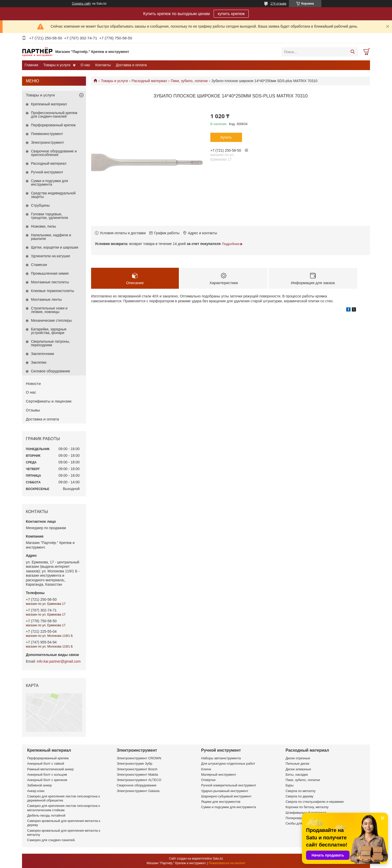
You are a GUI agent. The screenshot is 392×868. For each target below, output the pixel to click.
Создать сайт (81, 4)
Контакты (103, 65)
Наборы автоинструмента (221, 758)
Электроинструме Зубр (134, 764)
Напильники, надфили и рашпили (51, 237)
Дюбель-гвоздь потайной (46, 815)
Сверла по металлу (301, 791)
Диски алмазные (298, 769)
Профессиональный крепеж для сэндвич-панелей (54, 115)
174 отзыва (278, 4)
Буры (290, 785)
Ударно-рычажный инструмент (225, 791)
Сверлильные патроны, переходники (50, 343)
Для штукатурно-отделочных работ (228, 764)
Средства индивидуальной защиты (53, 195)
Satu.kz (218, 859)
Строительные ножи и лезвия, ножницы (49, 310)
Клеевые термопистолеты (52, 291)
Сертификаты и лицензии (49, 401)
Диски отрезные (298, 758)
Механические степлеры (51, 320)
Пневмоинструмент (47, 134)
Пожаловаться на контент (227, 863)
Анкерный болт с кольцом (47, 775)
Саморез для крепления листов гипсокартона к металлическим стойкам (63, 808)
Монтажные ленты (46, 299)
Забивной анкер (40, 785)
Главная (31, 65)
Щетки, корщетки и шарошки (55, 247)
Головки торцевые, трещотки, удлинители (50, 216)
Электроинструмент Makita (137, 775)
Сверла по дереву (300, 796)
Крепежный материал (49, 104)
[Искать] (352, 52)
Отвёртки (208, 780)
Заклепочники (42, 354)
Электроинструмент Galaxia (138, 791)
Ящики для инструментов (221, 802)
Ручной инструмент (47, 172)
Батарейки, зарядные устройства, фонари (49, 331)
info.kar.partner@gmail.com (59, 661)
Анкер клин (36, 791)
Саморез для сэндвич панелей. (51, 840)
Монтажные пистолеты (50, 282)
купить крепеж (231, 14)
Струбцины (40, 205)
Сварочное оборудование (137, 785)
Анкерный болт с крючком (47, 780)
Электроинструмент (47, 142)
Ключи (206, 769)
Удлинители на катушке (51, 256)
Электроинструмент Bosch (137, 769)
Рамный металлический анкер (50, 769)
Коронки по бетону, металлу (307, 807)
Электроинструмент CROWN (139, 758)
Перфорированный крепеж (53, 125)
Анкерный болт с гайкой (46, 764)
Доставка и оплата (131, 65)
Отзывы (33, 410)
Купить (226, 137)
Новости (33, 383)
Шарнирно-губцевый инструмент (226, 796)
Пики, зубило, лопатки (189, 81)
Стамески (39, 265)
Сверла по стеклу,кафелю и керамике (315, 802)
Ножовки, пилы (43, 226)
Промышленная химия (50, 273)
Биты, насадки (297, 775)
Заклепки (39, 362)
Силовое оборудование (51, 371)
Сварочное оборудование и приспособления (54, 153)
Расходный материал (149, 81)
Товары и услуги (57, 65)
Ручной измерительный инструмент (229, 785)
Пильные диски (297, 764)
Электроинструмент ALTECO (139, 780)
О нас (85, 65)
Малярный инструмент (219, 775)
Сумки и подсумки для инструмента (50, 183)
